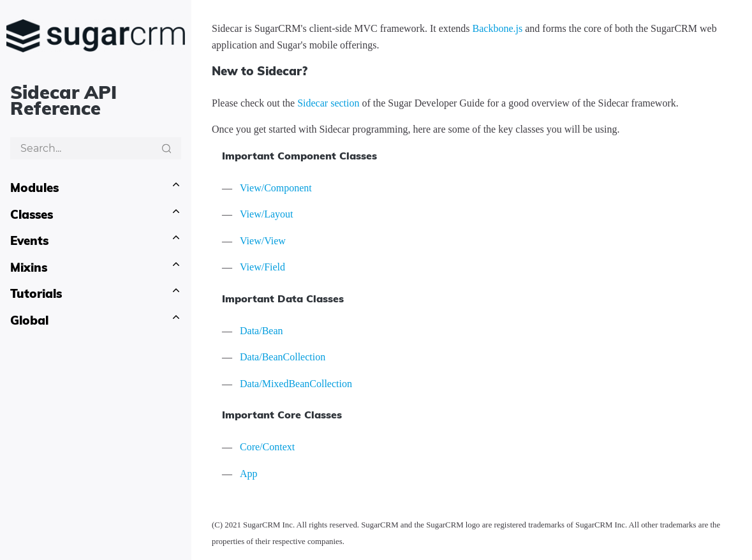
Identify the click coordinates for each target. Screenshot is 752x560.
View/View (263, 241)
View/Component (276, 188)
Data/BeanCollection (283, 357)
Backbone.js (498, 28)
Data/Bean (262, 331)
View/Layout (266, 214)
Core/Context (267, 447)
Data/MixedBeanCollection (296, 384)
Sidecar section (328, 103)
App (249, 474)
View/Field (262, 267)
